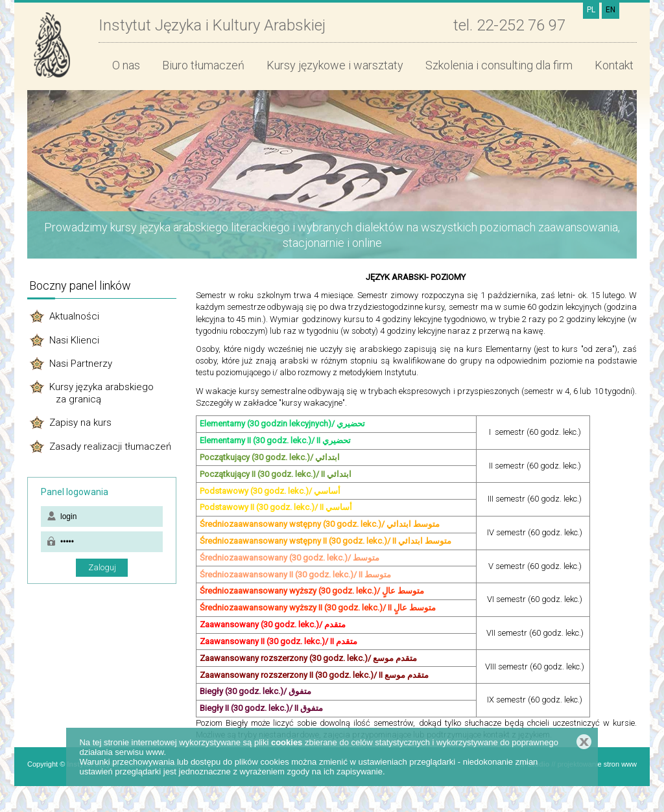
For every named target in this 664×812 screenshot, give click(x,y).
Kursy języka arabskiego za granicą (101, 393)
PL (591, 10)
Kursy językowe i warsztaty (335, 65)
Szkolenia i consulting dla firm (499, 65)
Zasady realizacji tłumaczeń (110, 447)
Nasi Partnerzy (81, 364)
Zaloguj (102, 567)
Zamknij (584, 742)
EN (611, 10)
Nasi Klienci (74, 340)
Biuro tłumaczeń (203, 65)
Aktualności (74, 316)
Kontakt (614, 65)
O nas (126, 65)
